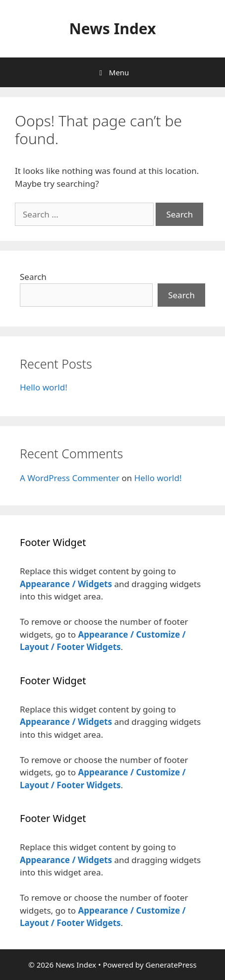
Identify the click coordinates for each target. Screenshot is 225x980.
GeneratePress (171, 965)
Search (33, 277)
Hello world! (44, 387)
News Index (112, 28)
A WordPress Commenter (70, 478)
